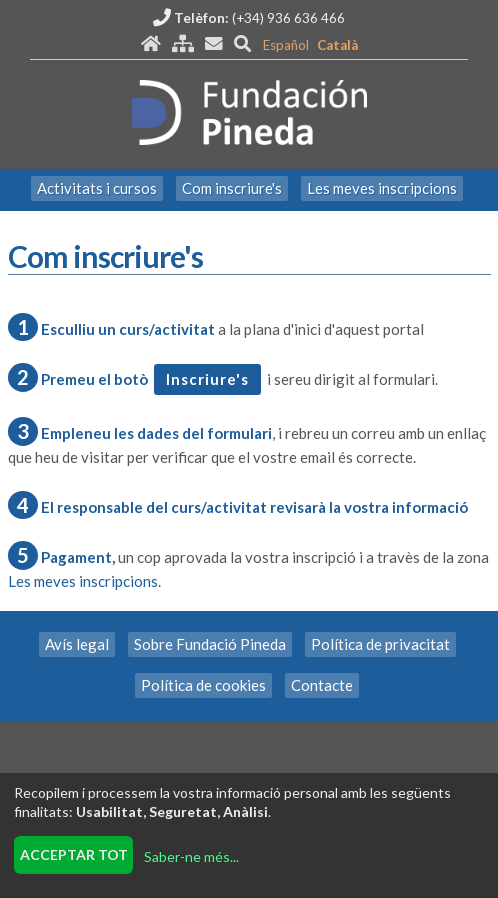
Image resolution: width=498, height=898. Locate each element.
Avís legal (77, 644)
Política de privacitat (380, 644)
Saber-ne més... (191, 856)
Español (286, 45)
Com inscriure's (232, 188)
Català (337, 45)
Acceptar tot (74, 854)
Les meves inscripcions (382, 188)
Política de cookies (203, 685)
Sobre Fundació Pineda (210, 644)
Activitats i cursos (97, 188)
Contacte (322, 685)
